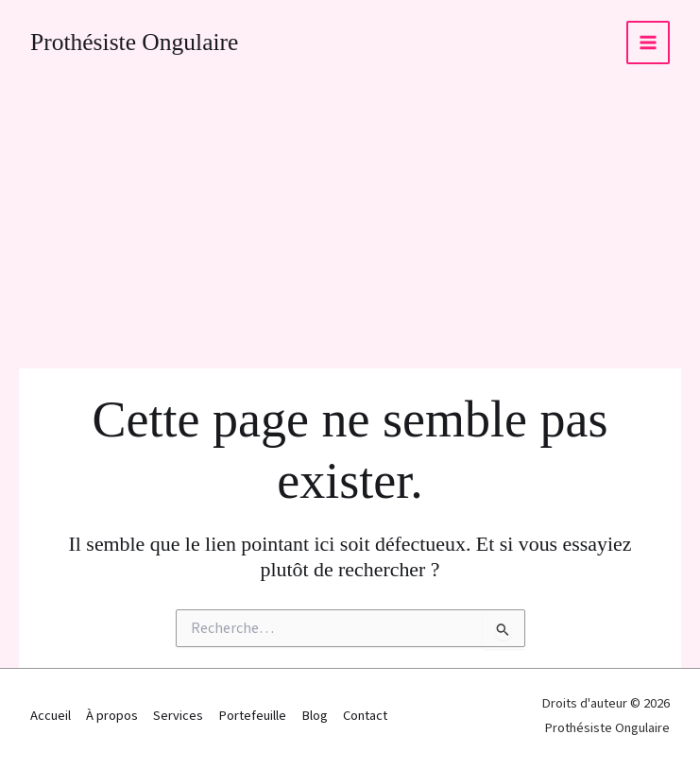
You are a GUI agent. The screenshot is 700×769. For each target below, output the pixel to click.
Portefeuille (252, 716)
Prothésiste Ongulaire (134, 42)
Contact (365, 716)
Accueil (51, 716)
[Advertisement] (350, 227)
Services (178, 716)
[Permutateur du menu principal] (648, 43)
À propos (112, 716)
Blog (315, 716)
